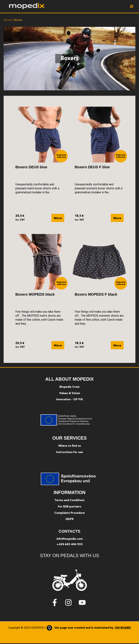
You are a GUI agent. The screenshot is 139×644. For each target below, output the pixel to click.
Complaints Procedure (69, 514)
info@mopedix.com (70, 540)
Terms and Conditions (69, 501)
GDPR (69, 520)
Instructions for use (69, 453)
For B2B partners (70, 507)
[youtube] (83, 603)
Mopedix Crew (69, 388)
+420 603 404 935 (70, 545)
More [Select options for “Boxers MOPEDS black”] (58, 346)
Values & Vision (70, 394)
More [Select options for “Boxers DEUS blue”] (58, 219)
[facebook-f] (58, 603)
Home (8, 21)
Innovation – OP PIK (69, 400)
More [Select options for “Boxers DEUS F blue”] (117, 219)
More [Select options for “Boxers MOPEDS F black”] (117, 346)
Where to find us (70, 447)
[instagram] (71, 603)
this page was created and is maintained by (88, 629)
